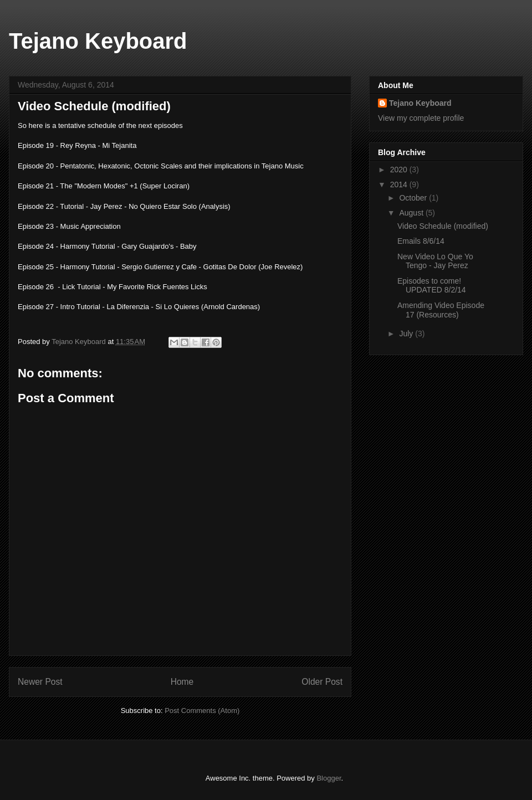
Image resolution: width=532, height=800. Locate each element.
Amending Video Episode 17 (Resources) (441, 310)
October (414, 198)
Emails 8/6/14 (421, 241)
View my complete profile (421, 118)
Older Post (322, 682)
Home (182, 682)
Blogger (329, 778)
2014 (400, 184)
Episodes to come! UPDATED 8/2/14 (432, 286)
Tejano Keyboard (98, 41)
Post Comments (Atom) (202, 711)
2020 (400, 170)
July (407, 334)
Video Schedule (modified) (443, 226)
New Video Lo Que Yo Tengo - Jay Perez (435, 261)
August (412, 213)
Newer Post (40, 682)
